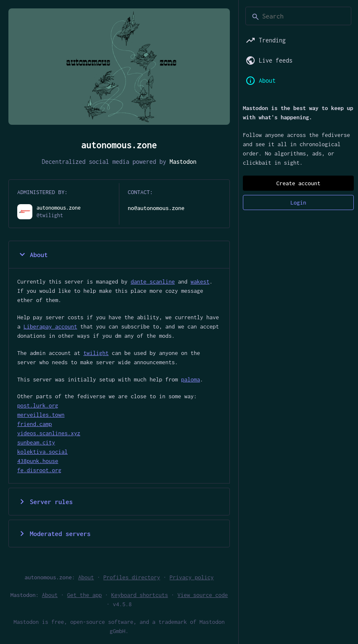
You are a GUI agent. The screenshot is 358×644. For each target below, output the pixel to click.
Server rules (45, 502)
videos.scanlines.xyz (49, 433)
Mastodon (183, 162)
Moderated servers (54, 534)
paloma (191, 379)
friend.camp (35, 424)
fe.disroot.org (39, 470)
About (33, 255)
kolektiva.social (42, 452)
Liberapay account (50, 326)
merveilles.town (41, 415)
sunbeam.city (36, 442)
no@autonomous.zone (156, 208)
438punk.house (38, 461)
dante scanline (153, 281)
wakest (200, 281)
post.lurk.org (38, 405)
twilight (96, 353)
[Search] (298, 16)
